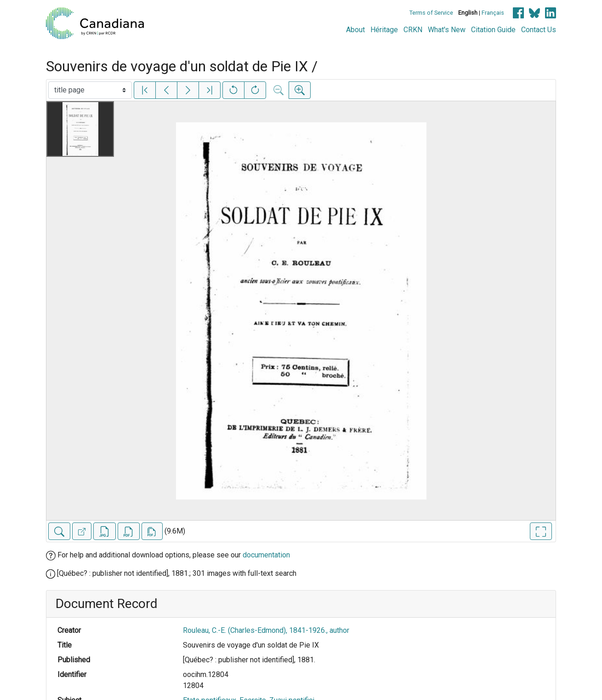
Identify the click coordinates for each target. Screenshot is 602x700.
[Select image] (90, 90)
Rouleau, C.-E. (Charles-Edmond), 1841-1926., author (266, 630)
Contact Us (539, 30)
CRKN (413, 30)
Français (493, 13)
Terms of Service (431, 13)
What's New (447, 30)
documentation (266, 555)
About (355, 30)
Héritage (384, 30)
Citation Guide (493, 30)
